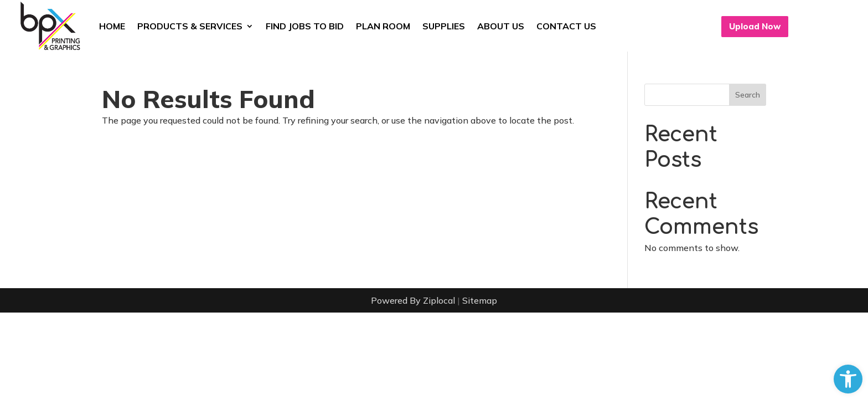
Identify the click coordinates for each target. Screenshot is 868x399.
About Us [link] (501, 26)
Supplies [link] (444, 26)
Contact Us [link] (566, 26)
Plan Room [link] (383, 26)
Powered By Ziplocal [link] (413, 300)
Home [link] (112, 26)
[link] (848, 379)
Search (748, 95)
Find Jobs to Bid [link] (305, 26)
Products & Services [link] (190, 26)
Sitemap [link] (480, 300)
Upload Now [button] (755, 26)
